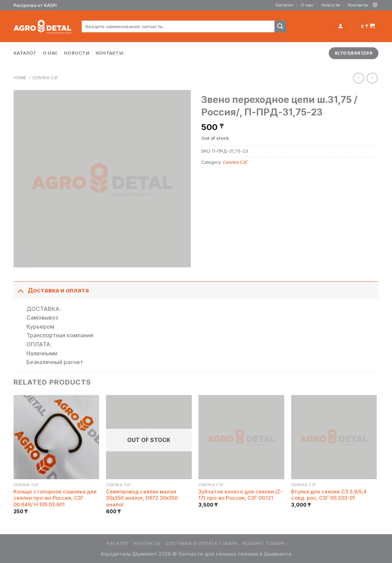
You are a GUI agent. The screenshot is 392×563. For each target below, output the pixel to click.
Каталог (284, 5)
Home (20, 78)
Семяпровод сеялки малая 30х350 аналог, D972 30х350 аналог (142, 498)
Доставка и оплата (51, 290)
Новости (331, 5)
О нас (307, 5)
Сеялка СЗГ (46, 78)
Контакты (358, 5)
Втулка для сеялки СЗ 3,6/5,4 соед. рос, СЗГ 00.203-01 (329, 495)
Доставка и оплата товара (202, 543)
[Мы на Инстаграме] (375, 5)
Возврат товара (264, 543)
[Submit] (280, 26)
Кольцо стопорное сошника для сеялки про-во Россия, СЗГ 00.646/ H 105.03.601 (55, 498)
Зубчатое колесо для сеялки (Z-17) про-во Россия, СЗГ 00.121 (240, 495)
